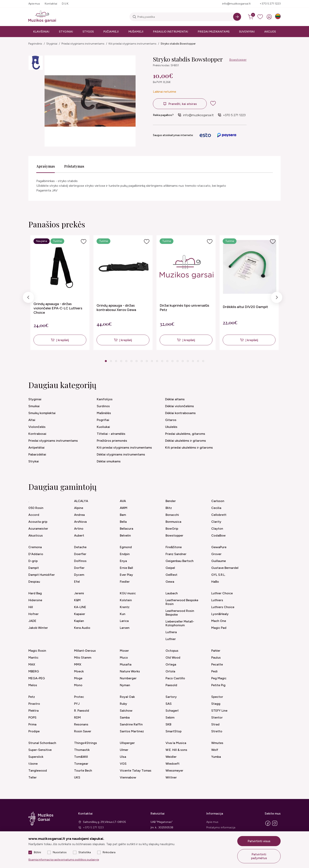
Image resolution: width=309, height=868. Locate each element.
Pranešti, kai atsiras (183, 104)
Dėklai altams (175, 399)
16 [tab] (183, 361)
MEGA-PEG (37, 678)
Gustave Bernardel (225, 568)
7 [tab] (136, 361)
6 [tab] (131, 361)
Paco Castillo (175, 678)
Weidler (171, 757)
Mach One (219, 621)
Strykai (34, 461)
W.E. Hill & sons (176, 750)
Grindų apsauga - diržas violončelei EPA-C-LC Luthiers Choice (58, 308)
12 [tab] (162, 361)
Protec (79, 697)
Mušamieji (136, 32)
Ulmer (124, 750)
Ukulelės (171, 427)
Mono (78, 685)
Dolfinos (80, 561)
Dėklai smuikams (109, 461)
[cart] (251, 17)
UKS (77, 777)
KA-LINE (80, 607)
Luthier (171, 639)
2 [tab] (111, 361)
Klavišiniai (41, 32)
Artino (79, 529)
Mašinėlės (104, 413)
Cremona (35, 547)
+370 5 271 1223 (270, 4)
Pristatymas (74, 166)
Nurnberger (128, 678)
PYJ (77, 704)
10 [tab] (152, 361)
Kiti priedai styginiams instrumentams (133, 44)
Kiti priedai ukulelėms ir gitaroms (189, 448)
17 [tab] (188, 361)
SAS (169, 704)
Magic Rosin (37, 651)
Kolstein (126, 600)
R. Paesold (82, 711)
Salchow (126, 711)
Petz (32, 697)
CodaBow (218, 535)
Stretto (217, 731)
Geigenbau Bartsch (180, 561)
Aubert (79, 535)
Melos (33, 685)
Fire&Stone (174, 547)
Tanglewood (38, 770)
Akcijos (270, 32)
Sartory (171, 697)
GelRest (171, 575)
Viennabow (128, 777)
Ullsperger (127, 743)
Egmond (126, 547)
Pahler (216, 651)
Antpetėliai (36, 448)
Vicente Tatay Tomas (136, 770)
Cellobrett (219, 515)
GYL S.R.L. (218, 575)
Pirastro (34, 704)
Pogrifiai (103, 420)
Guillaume (219, 561)
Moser (124, 651)
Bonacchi (172, 515)
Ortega (171, 664)
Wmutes (217, 743)
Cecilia (216, 508)
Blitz (169, 508)
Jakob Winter (38, 628)
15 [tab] (178, 361)
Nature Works (130, 671)
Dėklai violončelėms (180, 406)
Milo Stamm (83, 658)
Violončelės (37, 427)
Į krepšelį (63, 340)
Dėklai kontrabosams (180, 413)
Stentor (217, 717)
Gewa (170, 582)
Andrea (79, 515)
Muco (124, 658)
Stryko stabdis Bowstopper (178, 44)
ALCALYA (81, 501)
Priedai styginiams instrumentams (83, 44)
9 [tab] (147, 361)
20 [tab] (203, 361)
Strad (215, 724)
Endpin (125, 554)
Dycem (79, 575)
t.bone (33, 764)
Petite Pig (218, 685)
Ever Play (126, 575)
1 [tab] (106, 361)
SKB (168, 724)
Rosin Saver (83, 731)
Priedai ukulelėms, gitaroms (185, 434)
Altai (32, 420)
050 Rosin (36, 508)
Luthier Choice (222, 593)
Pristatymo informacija (221, 827)
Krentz (125, 607)
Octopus (172, 651)
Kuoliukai (103, 427)
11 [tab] (157, 361)
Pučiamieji (111, 32)
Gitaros (171, 420)
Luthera (171, 632)
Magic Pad (219, 628)
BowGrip (172, 529)
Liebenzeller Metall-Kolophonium (180, 623)
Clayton (217, 529)
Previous (28, 298)
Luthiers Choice (223, 607)
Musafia (126, 664)
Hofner (34, 614)
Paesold (171, 685)
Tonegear (81, 764)
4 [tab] (121, 361)
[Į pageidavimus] (84, 242)
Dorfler (79, 568)
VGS (123, 764)
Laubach (172, 593)
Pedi (214, 671)
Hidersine (35, 600)
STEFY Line (219, 711)
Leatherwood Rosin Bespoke (180, 613)
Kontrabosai (37, 434)
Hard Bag (35, 593)
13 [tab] (167, 361)
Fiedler (125, 582)
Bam (123, 515)
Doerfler (80, 554)
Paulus (216, 658)
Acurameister (38, 529)
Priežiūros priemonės (112, 441)
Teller (33, 777)
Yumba (216, 757)
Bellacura (127, 529)
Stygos (88, 32)
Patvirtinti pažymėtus (259, 856)
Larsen (125, 628)
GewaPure (219, 547)
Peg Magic (219, 678)
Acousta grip (38, 522)
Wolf (215, 750)
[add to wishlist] (216, 103)
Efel (77, 582)
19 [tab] (198, 361)
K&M (77, 600)
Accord (34, 515)
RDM (77, 717)
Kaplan (79, 621)
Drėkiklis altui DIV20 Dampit (245, 307)
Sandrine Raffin (131, 724)
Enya (123, 561)
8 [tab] (142, 361)
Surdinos (103, 406)
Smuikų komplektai (42, 413)
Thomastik (82, 750)
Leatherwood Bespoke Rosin (182, 602)
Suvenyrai (247, 32)
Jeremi (79, 593)
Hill (31, 607)
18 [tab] (193, 361)
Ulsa (123, 757)
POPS (32, 717)
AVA (123, 501)
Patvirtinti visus (259, 841)
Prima (32, 724)
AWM (124, 508)
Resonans (81, 724)
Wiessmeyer (174, 770)
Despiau (34, 582)
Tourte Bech (83, 770)
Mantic (33, 658)
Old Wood (173, 658)
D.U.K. (65, 4)
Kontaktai (51, 4)
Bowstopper (238, 60)
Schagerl (172, 711)
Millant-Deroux (85, 651)
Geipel (170, 568)
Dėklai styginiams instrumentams (121, 454)
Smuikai (34, 406)
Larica (124, 621)
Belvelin (125, 535)
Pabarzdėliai (37, 454)
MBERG (34, 671)
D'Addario (36, 554)
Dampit (34, 568)
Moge (78, 678)
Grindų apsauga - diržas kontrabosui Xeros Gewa (116, 308)
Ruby (123, 704)
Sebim (170, 717)
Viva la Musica (176, 743)
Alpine (79, 508)
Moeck (79, 671)
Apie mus (34, 4)
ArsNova (80, 522)
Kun (123, 614)
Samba (125, 717)
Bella (123, 522)
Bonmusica (173, 522)
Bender (171, 501)
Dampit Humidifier (42, 575)
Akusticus (36, 535)
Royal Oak (127, 697)
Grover (216, 554)
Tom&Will (81, 757)
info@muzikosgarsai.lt (236, 4)
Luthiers (217, 600)
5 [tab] (126, 361)
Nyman (125, 685)
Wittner (171, 777)
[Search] (237, 17)
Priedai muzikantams (214, 32)
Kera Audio (82, 628)
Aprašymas (46, 166)
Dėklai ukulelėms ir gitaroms (186, 441)
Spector (217, 697)
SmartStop (174, 731)
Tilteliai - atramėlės (111, 434)
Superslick (36, 757)
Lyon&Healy (220, 614)
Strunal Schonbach (42, 743)
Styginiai (66, 32)
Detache (80, 547)
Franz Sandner (176, 554)
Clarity (216, 522)
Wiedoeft (173, 764)
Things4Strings (86, 743)
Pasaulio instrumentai (170, 32)
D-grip (33, 561)
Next (277, 298)
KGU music (128, 593)
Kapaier (80, 614)
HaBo (215, 582)
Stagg (216, 704)
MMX (78, 664)
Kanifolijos (105, 399)
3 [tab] (116, 361)
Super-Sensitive (40, 750)
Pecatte (217, 664)
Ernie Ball (126, 568)
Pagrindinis (35, 44)
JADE (32, 621)
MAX (32, 664)
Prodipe (34, 731)
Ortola (170, 671)
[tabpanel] (60, 293)
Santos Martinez (132, 731)
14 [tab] (172, 361)
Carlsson (218, 501)
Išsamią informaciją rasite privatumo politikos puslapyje (64, 860)
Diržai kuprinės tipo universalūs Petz (184, 308)
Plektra (34, 711)
